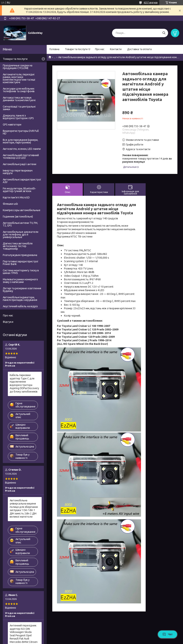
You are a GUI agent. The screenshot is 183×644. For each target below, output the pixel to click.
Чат (168, 634)
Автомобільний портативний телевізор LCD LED (21, 157)
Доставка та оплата (139, 49)
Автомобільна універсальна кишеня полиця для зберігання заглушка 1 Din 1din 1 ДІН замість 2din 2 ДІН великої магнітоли (24, 509)
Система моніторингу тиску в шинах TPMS (21, 272)
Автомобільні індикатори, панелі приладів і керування (20, 299)
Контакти (116, 49)
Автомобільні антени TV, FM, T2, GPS (20, 224)
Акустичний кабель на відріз (20, 306)
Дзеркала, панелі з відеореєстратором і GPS (18, 117)
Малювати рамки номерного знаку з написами (20, 281)
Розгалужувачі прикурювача (20, 255)
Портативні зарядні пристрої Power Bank (21, 263)
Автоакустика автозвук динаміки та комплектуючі (19, 99)
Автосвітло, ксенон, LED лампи (22, 149)
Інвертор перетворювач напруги (18, 172)
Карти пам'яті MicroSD (16, 197)
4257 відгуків (151, 3)
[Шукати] (164, 33)
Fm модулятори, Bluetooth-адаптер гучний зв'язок (19, 190)
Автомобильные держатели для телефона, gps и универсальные (21, 234)
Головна (54, 49)
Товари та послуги (76, 49)
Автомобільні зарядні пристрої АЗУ (22, 181)
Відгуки (8, 322)
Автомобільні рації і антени (20, 164)
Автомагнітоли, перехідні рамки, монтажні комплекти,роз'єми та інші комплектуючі (19, 78)
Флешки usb (10, 204)
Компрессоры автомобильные (22, 210)
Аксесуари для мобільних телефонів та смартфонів (19, 90)
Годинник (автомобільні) (18, 217)
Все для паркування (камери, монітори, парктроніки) (20, 141)
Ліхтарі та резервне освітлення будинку (22, 290)
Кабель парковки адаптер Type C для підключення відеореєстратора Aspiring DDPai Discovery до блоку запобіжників (24, 383)
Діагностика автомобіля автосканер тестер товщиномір (18, 246)
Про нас (100, 49)
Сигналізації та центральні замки (19, 108)
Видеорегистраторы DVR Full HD (21, 132)
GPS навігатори (12, 125)
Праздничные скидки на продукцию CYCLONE (18, 67)
